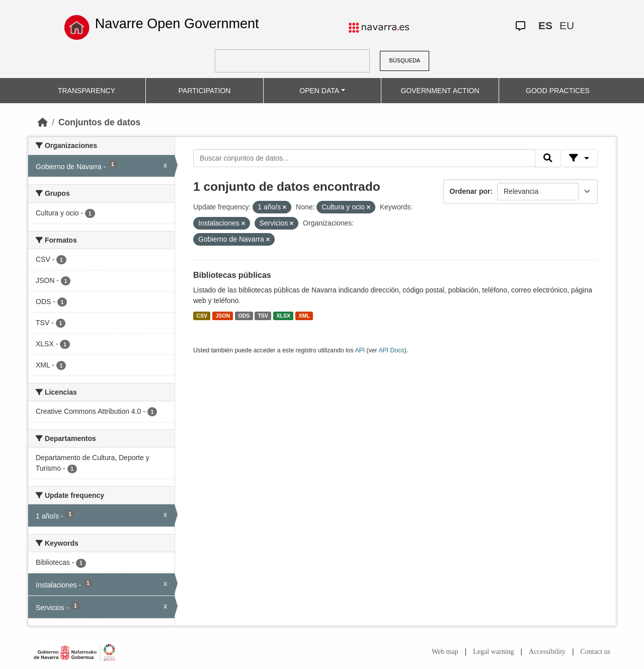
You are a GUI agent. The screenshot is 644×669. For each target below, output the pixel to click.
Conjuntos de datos (99, 122)
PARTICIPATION (205, 91)
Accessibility (547, 652)
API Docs (391, 350)
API (360, 350)
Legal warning (493, 652)
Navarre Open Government (177, 24)
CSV (202, 316)
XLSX (284, 316)
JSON (223, 316)
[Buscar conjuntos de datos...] (364, 158)
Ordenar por (470, 191)
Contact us (596, 652)
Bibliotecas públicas (232, 275)
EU (567, 25)
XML (304, 316)
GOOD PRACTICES (558, 91)
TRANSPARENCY (87, 91)
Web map (445, 652)
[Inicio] (43, 122)
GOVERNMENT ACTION (440, 91)
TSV (263, 316)
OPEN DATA (319, 91)
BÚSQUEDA (405, 60)
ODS (244, 316)
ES (545, 25)
